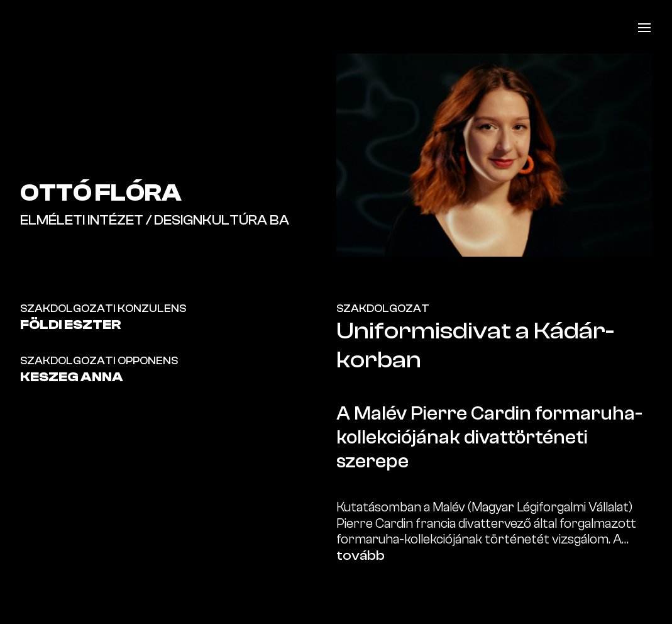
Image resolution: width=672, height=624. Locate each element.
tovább (361, 555)
